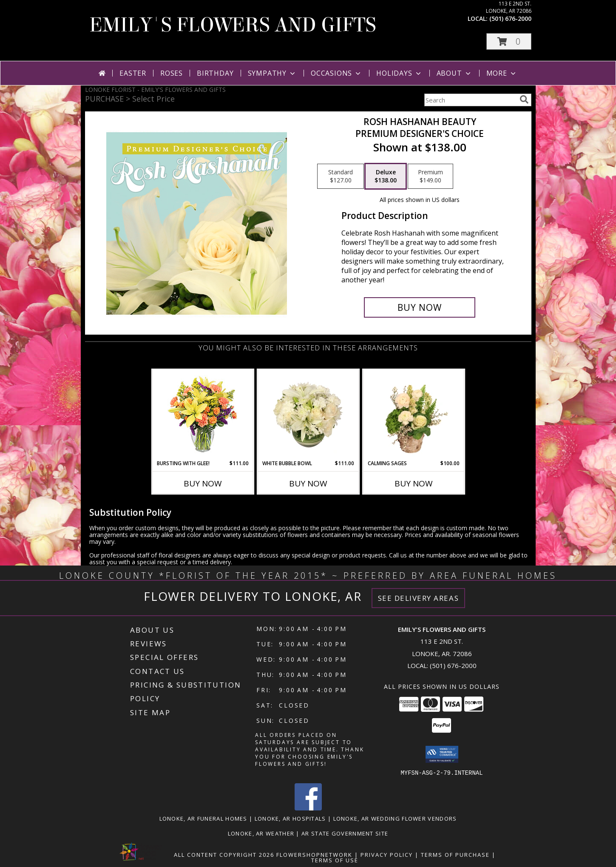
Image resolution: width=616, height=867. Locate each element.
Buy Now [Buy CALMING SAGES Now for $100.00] (414, 483)
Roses (172, 73)
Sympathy (272, 73)
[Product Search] (470, 100)
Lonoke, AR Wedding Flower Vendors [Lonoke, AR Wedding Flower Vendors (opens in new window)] (395, 818)
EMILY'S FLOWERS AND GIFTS (233, 25)
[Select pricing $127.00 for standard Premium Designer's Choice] (341, 176)
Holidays (399, 73)
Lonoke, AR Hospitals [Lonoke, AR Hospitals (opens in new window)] (290, 818)
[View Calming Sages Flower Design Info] (413, 415)
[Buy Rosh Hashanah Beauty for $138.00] (420, 307)
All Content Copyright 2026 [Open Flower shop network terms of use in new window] (224, 854)
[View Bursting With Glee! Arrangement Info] (203, 415)
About (454, 73)
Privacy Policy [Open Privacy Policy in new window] (387, 854)
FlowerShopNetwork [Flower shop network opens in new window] (314, 854)
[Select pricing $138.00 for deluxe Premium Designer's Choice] (386, 176)
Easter (133, 73)
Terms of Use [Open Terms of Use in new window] (335, 860)
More (502, 73)
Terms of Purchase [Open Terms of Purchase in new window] (455, 854)
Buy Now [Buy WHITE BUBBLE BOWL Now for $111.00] (308, 483)
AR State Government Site (345, 833)
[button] (509, 41)
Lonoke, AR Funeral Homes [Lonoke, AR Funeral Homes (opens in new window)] (203, 818)
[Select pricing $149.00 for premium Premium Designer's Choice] (430, 176)
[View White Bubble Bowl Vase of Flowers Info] (308, 415)
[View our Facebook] (308, 808)
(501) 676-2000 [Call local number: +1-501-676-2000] (510, 18)
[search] (524, 99)
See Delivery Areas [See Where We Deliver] (419, 598)
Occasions (336, 73)
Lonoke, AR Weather (261, 833)
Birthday (215, 73)
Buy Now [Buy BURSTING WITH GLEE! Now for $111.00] (203, 483)
